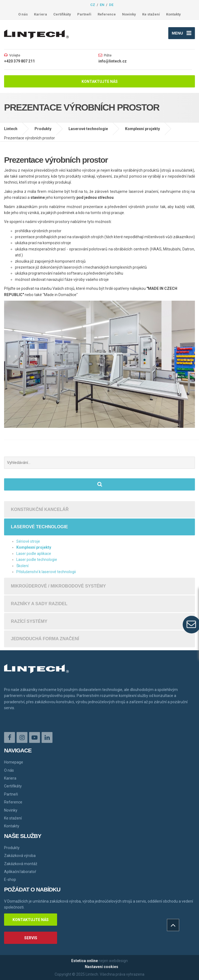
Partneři (84, 14)
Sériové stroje (28, 541)
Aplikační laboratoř (20, 872)
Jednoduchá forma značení (45, 639)
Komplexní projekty (142, 129)
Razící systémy (29, 621)
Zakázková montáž (21, 864)
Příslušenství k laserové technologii (46, 572)
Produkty (43, 129)
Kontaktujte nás (100, 81)
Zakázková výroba (20, 856)
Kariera (41, 14)
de (111, 5)
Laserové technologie (88, 129)
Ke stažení (151, 14)
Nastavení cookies (102, 967)
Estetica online (85, 961)
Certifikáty (62, 14)
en (102, 5)
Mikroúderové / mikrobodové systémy (58, 586)
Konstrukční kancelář (40, 509)
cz (93, 5)
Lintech (11, 129)
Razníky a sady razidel (39, 604)
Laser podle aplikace (34, 554)
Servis (31, 938)
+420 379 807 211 (19, 61)
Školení (22, 566)
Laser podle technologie (37, 560)
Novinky (129, 14)
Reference (107, 14)
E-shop (10, 880)
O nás (23, 14)
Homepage (14, 762)
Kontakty (173, 14)
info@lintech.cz (113, 61)
